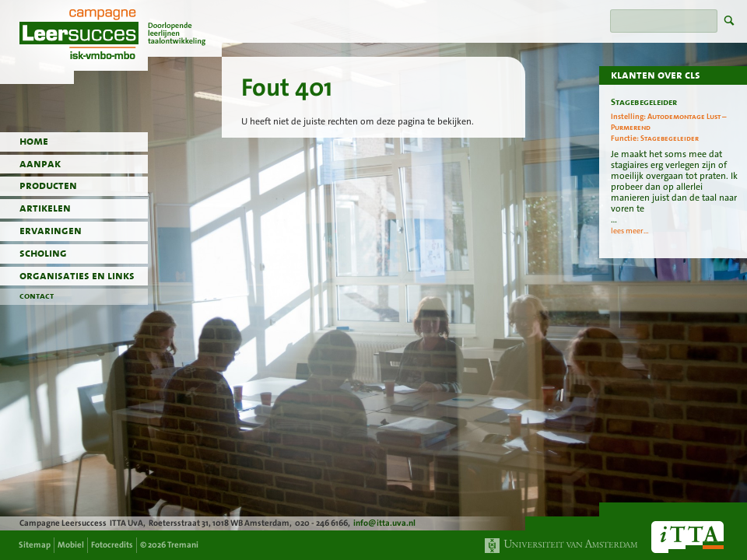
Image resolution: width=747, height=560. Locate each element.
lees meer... (630, 231)
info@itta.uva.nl (384, 523)
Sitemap (35, 545)
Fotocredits (112, 545)
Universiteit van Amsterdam (562, 546)
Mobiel (71, 545)
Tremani (183, 545)
